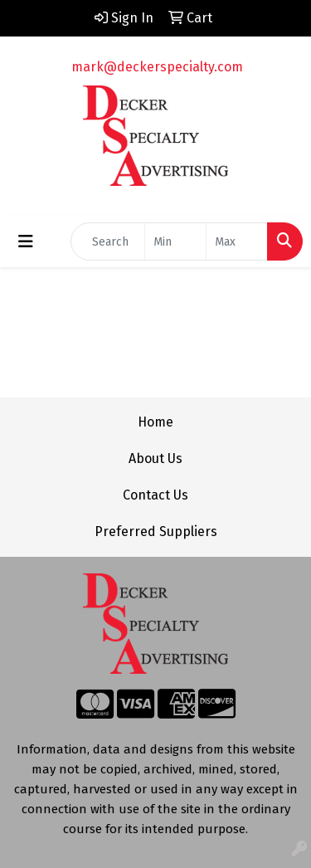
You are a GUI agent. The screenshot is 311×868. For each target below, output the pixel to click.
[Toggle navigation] (26, 241)
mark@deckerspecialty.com (157, 67)
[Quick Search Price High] (237, 241)
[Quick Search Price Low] (175, 241)
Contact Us (155, 495)
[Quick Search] (108, 241)
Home (155, 422)
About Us (155, 458)
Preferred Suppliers (156, 532)
